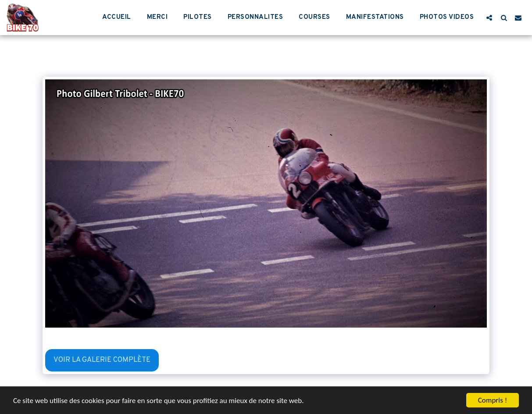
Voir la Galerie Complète (102, 360)
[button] (489, 18)
